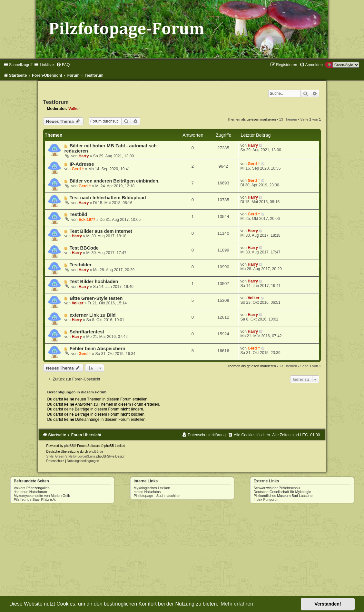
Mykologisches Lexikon (152, 488)
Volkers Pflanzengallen (32, 488)
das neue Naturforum (30, 492)
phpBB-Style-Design (111, 456)
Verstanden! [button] (328, 604)
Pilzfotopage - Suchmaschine (157, 496)
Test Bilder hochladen (94, 281)
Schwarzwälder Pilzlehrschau (277, 488)
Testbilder (81, 265)
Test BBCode (84, 248)
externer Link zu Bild (93, 315)
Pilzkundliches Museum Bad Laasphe (283, 496)
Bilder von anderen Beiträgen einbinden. (115, 181)
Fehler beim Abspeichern (98, 349)
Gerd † (78, 169)
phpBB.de (96, 452)
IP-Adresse (82, 164)
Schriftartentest (87, 332)
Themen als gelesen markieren (252, 119)
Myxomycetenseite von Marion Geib (42, 496)
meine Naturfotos (147, 492)
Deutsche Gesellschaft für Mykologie (283, 492)
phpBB (69, 446)
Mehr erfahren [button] (237, 604)
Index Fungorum (267, 499)
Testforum (56, 102)
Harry (84, 156)
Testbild (79, 214)
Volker (74, 109)
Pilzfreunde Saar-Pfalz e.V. (35, 499)
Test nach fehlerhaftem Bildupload (108, 198)
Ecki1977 (87, 220)
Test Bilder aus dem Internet (101, 231)
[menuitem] (63, 65)
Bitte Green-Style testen (96, 298)
